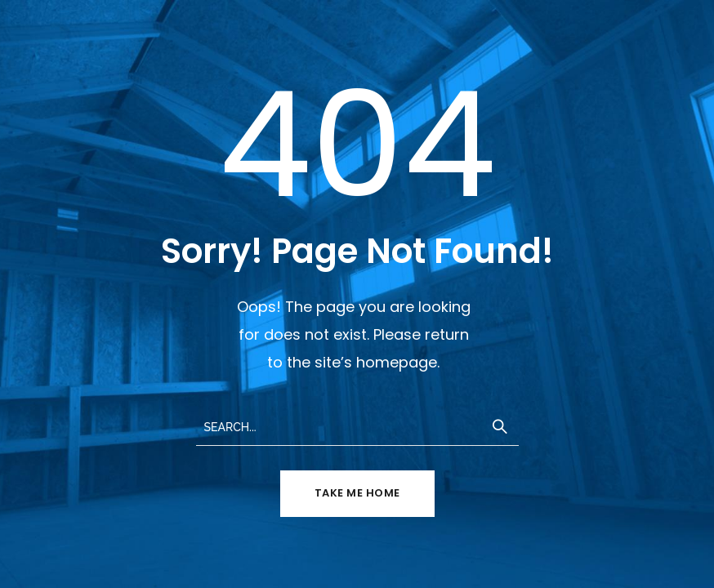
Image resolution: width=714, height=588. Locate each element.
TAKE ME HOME (357, 493)
